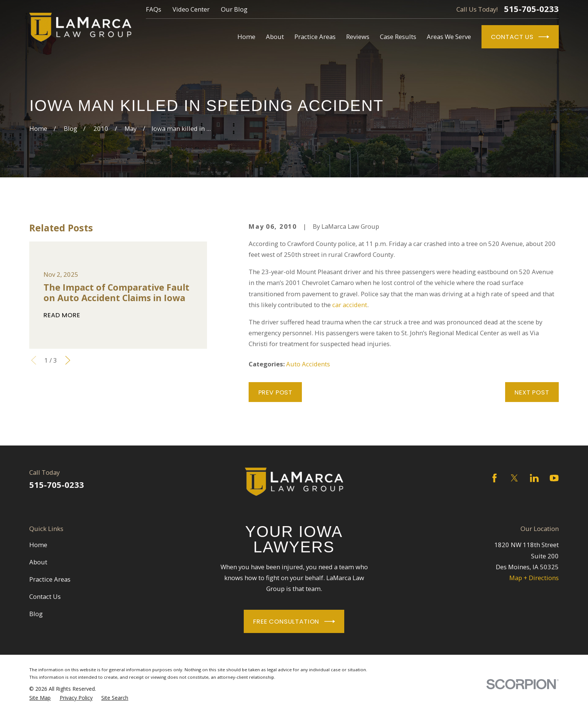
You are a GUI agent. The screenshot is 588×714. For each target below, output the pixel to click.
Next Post (532, 392)
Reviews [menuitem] (358, 37)
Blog (36, 614)
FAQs (154, 9)
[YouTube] (554, 478)
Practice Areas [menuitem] (315, 37)
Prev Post (276, 392)
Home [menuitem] (246, 37)
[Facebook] (494, 478)
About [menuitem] (275, 37)
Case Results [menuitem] (398, 37)
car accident (350, 305)
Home (38, 545)
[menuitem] (40, 698)
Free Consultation (294, 621)
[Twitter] (514, 478)
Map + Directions (534, 578)
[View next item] (68, 360)
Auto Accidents (308, 364)
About (38, 562)
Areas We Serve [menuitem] (449, 37)
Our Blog (234, 9)
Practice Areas (50, 579)
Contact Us (520, 37)
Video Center (191, 9)
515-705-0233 (531, 9)
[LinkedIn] (534, 478)
